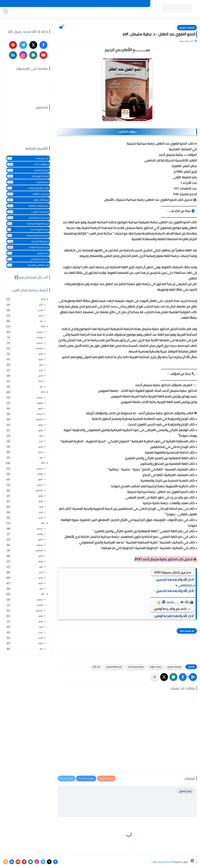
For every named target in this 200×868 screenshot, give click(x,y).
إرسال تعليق (185, 791)
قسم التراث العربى (28, 212)
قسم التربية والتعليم (28, 218)
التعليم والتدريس (49, 13)
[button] (183, 677)
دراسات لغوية (156, 667)
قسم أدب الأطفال (28, 194)
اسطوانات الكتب (28, 164)
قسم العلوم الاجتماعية (28, 224)
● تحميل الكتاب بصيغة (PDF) (173, 572)
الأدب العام (66, 13)
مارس (40, 310)
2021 (43, 594)
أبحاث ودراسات (28, 158)
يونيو (41, 359)
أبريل (41, 305)
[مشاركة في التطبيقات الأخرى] (155, 677)
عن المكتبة (83, 4)
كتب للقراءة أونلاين (28, 259)
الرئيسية (146, 13)
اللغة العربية (80, 13)
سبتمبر (40, 343)
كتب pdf (96, 667)
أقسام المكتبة (131, 13)
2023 (43, 463)
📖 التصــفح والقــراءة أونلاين (172, 609)
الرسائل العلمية (28, 170)
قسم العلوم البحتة (28, 229)
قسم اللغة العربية (114, 667)
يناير (41, 321)
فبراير (40, 315)
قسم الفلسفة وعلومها (28, 235)
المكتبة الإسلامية (99, 13)
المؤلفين (116, 13)
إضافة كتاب (56, 4)
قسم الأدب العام (28, 200)
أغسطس (39, 348)
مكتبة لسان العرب (161, 862)
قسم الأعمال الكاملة (28, 206)
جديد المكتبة (141, 4)
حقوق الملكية (99, 4)
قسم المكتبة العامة (28, 247)
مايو (41, 365)
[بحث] (5, 13)
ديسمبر (40, 332)
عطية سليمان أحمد (136, 667)
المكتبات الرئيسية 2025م (120, 4)
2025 (43, 326)
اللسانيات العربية (187, 28)
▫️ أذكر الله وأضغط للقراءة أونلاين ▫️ (174, 616)
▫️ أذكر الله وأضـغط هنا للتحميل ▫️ (175, 580)
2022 (43, 523)
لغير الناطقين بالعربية (28, 265)
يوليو (41, 354)
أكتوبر (40, 408)
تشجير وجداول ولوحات (28, 188)
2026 (43, 299)
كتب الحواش (28, 253)
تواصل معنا (70, 4)
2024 (43, 392)
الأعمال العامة (30, 13)
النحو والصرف (28, 182)
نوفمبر (40, 337)
